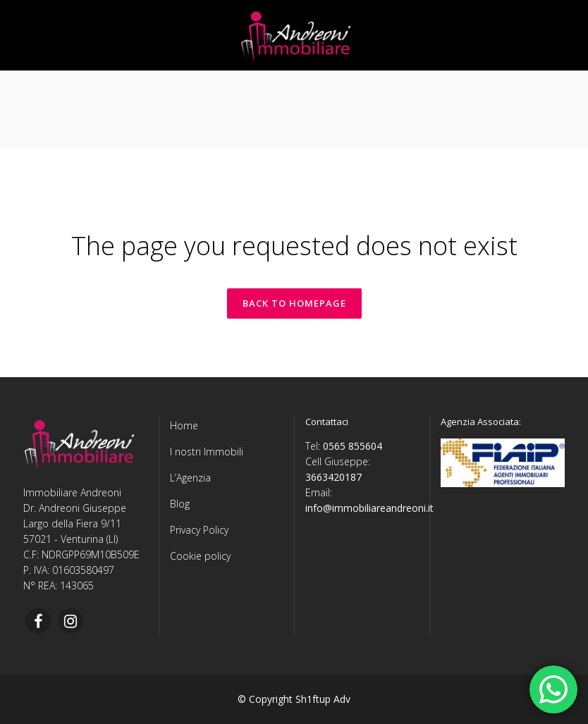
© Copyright (265, 699)
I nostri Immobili (207, 452)
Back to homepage (294, 303)
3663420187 (333, 477)
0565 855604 (353, 446)
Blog (180, 504)
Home (184, 425)
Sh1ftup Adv (323, 699)
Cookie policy (200, 556)
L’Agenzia (190, 478)
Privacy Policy (199, 530)
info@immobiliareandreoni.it (369, 508)
